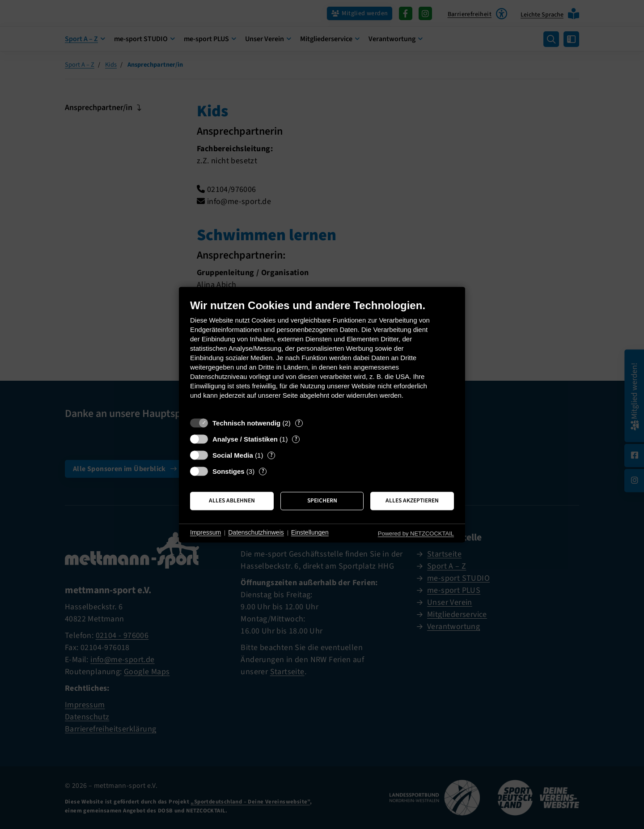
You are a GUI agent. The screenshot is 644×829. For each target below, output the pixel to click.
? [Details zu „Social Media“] (271, 455)
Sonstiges (229, 471)
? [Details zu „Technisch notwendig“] (299, 423)
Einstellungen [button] (310, 533)
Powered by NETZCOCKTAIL (416, 534)
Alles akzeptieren (412, 501)
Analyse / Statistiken (245, 439)
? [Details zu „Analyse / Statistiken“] (296, 439)
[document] (322, 356)
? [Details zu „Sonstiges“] (263, 471)
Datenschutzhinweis (256, 533)
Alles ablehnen (232, 501)
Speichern (322, 501)
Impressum (205, 533)
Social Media (233, 455)
